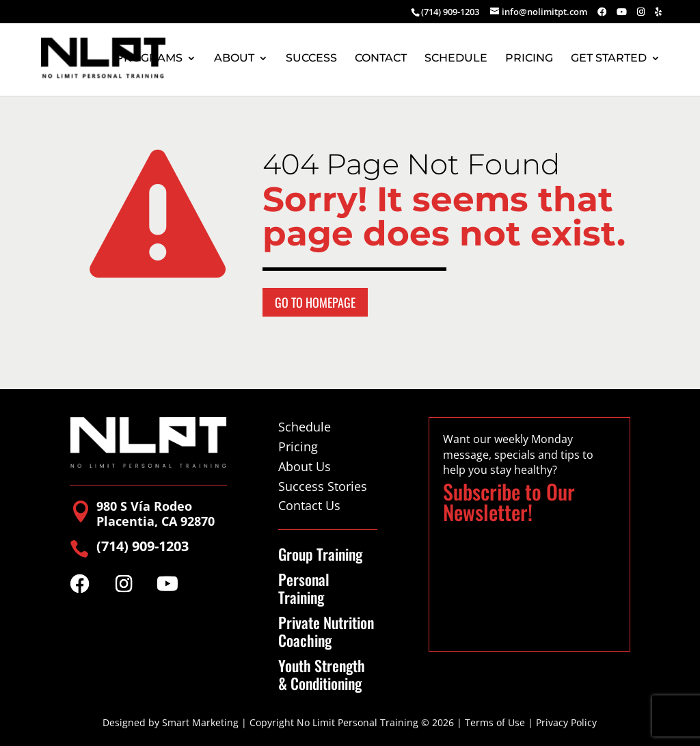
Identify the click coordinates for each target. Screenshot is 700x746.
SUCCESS (311, 59)
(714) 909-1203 (450, 12)
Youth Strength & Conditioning (322, 675)
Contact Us (309, 505)
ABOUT (234, 59)
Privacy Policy (566, 722)
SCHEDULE (456, 59)
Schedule (305, 427)
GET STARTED (609, 59)
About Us (305, 466)
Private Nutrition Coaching (326, 631)
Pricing (298, 447)
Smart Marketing (200, 722)
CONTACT (381, 59)
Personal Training (304, 588)
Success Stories (323, 486)
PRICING (529, 59)
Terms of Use (495, 722)
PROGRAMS (149, 59)
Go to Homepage (315, 302)
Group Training (320, 554)
